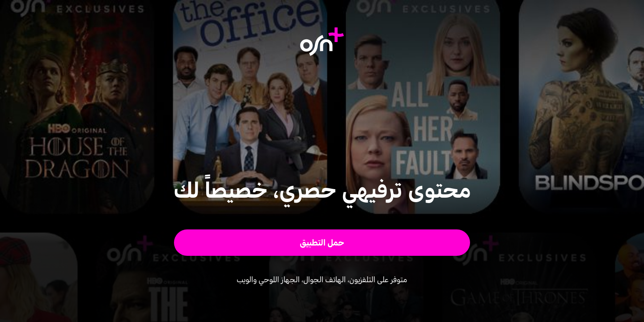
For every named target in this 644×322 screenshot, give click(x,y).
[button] (322, 243)
